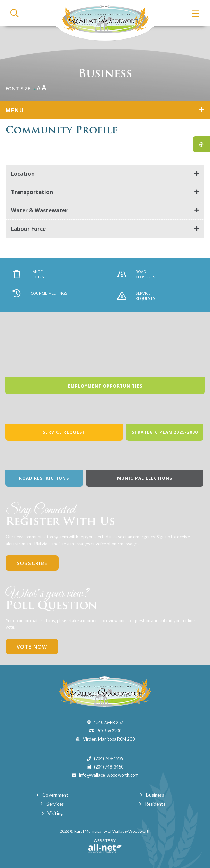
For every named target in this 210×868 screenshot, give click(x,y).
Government (55, 795)
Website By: (105, 846)
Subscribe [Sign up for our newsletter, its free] (32, 563)
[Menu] (196, 13)
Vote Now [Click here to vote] (32, 646)
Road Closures (136, 274)
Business (155, 795)
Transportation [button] (32, 192)
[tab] (105, 174)
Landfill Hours (31, 274)
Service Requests (136, 296)
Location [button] (23, 174)
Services (55, 804)
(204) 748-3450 (109, 767)
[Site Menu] (105, 110)
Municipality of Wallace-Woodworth (105, 20)
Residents (155, 804)
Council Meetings (40, 293)
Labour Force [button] (28, 229)
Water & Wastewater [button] (39, 210)
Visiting (55, 813)
